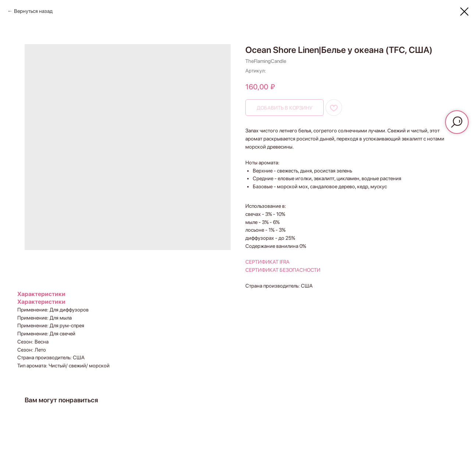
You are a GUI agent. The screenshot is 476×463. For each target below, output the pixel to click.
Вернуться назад (33, 11)
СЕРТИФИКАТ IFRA (267, 262)
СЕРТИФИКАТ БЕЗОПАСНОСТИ (283, 270)
